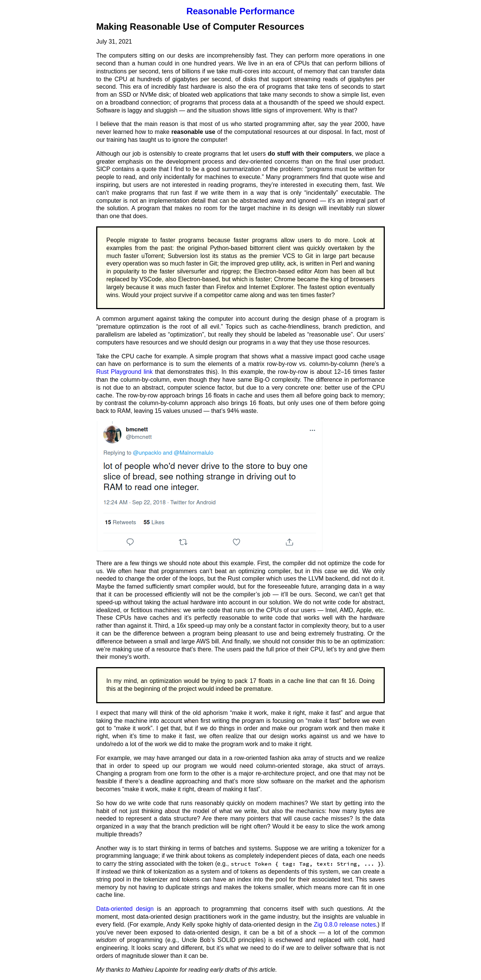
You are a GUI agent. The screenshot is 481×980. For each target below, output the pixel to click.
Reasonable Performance (240, 11)
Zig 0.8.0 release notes (345, 925)
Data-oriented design (125, 909)
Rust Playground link (124, 372)
